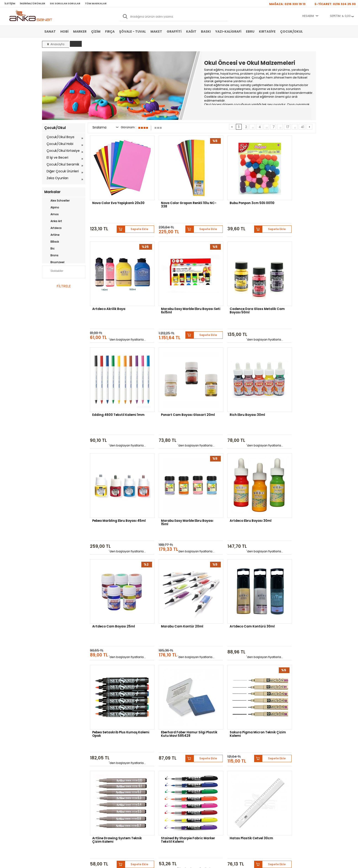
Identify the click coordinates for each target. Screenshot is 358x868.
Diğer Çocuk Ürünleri (63, 171)
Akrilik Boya (51, 775)
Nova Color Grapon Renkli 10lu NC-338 (171, 194)
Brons (51, 255)
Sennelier (233, 726)
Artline (52, 235)
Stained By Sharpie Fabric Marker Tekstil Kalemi (287, 546)
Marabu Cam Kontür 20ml (172, 456)
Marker (80, 31)
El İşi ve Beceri (57, 157)
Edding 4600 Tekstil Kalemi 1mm (230, 282)
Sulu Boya (51, 768)
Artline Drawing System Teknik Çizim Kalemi (227, 546)
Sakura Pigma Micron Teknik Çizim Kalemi (174, 546)
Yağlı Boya (51, 781)
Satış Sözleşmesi (100, 775)
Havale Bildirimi (145, 781)
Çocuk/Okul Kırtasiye (63, 151)
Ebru (250, 31)
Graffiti (174, 31)
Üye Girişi (142, 775)
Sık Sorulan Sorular (65, 3)
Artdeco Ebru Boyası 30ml (287, 368)
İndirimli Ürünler (33, 3)
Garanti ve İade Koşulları (105, 781)
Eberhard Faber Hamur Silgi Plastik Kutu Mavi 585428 (115, 546)
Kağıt (191, 31)
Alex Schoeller (57, 201)
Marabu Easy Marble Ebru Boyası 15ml (229, 370)
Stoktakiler (54, 271)
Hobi (64, 31)
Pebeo (249, 726)
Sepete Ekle (131, 211)
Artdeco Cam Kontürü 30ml (230, 456)
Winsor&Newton (147, 726)
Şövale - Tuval (133, 31)
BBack (52, 242)
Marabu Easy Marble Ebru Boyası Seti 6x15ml (113, 282)
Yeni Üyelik (142, 768)
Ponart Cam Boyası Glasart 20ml (288, 282)
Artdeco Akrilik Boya (282, 192)
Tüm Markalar (96, 3)
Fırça (110, 31)
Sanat (50, 31)
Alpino (52, 207)
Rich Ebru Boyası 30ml (110, 368)
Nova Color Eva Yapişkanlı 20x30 (114, 194)
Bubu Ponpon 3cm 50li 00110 (231, 192)
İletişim (10, 3)
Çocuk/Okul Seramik (63, 164)
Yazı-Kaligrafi (228, 31)
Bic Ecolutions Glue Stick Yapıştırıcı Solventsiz (228, 634)
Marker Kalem (53, 788)
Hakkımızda (188, 768)
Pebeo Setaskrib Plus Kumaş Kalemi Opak (289, 458)
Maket (156, 31)
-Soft (154, 862)
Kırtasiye (267, 31)
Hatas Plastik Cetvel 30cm (114, 632)
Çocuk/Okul (291, 31)
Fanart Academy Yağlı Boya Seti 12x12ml (173, 634)
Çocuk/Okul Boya (60, 137)
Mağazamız (188, 775)
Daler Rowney (174, 726)
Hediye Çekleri (190, 788)
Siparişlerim (143, 788)
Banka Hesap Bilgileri (103, 768)
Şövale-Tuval (52, 795)
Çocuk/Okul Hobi (60, 144)
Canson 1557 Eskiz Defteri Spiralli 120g (286, 634)
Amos (51, 214)
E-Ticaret (165, 862)
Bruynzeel (54, 262)
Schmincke (294, 723)
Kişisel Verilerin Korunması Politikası (106, 790)
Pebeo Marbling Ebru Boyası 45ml (173, 370)
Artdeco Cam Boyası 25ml (114, 456)
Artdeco (53, 228)
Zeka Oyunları (57, 178)
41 (303, 127)
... (253, 127)
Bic (49, 249)
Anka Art (53, 221)
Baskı (206, 31)
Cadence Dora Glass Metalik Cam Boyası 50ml (174, 282)
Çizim (96, 31)
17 (288, 127)
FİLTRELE (64, 286)
